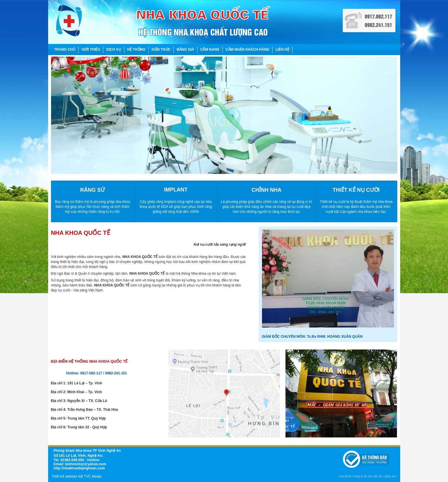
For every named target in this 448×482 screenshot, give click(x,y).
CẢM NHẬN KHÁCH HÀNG (247, 50)
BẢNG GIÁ (185, 50)
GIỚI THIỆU (91, 50)
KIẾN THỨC (161, 50)
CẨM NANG (210, 50)
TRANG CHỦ (65, 50)
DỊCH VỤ (114, 50)
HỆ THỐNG (136, 50)
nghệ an (390, 476)
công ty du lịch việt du (368, 476)
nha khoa (345, 476)
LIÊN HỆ (282, 50)
